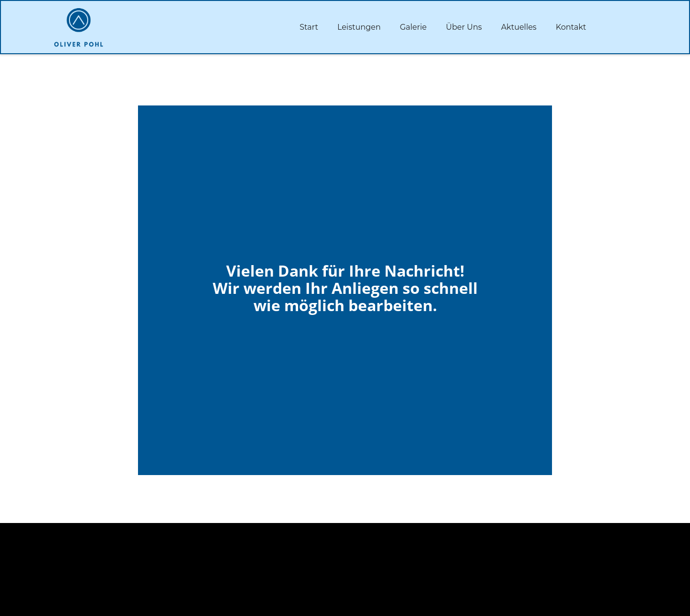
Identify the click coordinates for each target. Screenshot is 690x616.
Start (309, 27)
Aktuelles (519, 27)
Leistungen (359, 27)
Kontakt (571, 27)
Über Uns (464, 27)
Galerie (413, 27)
